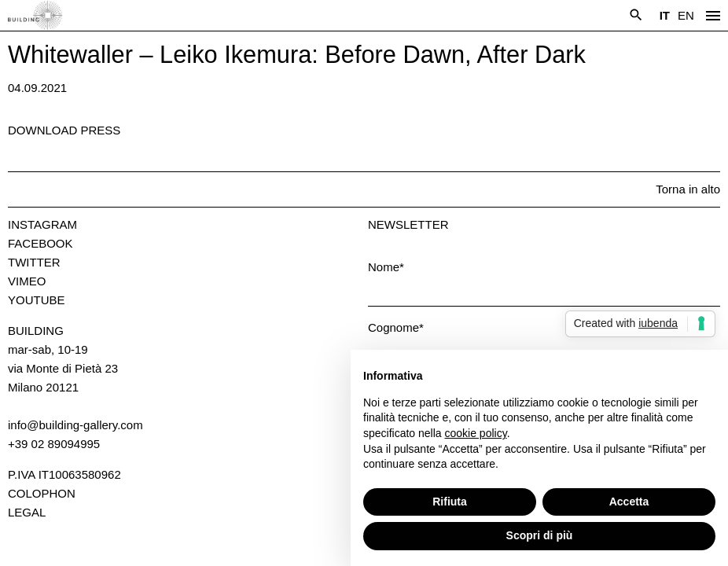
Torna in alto (688, 189)
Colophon (42, 493)
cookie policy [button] (476, 433)
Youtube (37, 300)
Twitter (34, 262)
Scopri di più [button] (540, 535)
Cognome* (396, 327)
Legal (27, 512)
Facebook (40, 243)
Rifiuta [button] (450, 502)
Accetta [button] (629, 502)
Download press (64, 130)
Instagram (42, 224)
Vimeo (27, 281)
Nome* (386, 267)
